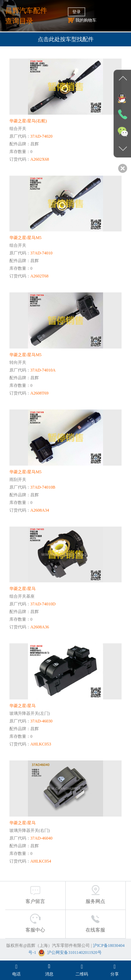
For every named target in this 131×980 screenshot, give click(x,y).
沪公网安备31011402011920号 (74, 952)
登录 (77, 12)
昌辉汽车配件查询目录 (26, 16)
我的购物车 (82, 20)
